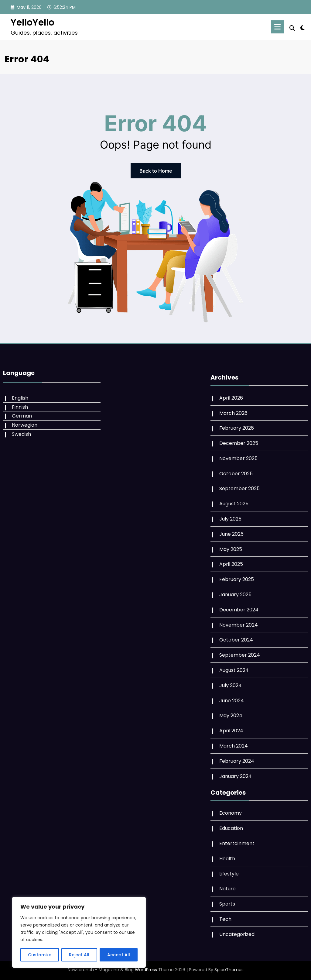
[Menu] (277, 27)
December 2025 (239, 443)
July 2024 (231, 685)
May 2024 (231, 715)
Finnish (20, 407)
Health (227, 859)
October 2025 (236, 474)
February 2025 (237, 579)
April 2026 (231, 398)
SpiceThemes (229, 970)
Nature (227, 889)
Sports (227, 904)
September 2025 (239, 488)
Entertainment (237, 843)
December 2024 (239, 610)
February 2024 (237, 761)
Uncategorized (237, 934)
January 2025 (235, 595)
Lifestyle (229, 874)
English (20, 398)
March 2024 (234, 746)
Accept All (119, 955)
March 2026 (233, 413)
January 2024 (236, 776)
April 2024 (231, 731)
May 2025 (231, 549)
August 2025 (234, 504)
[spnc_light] (302, 27)
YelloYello (32, 22)
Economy (231, 813)
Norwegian (25, 425)
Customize (40, 955)
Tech (225, 919)
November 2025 (238, 458)
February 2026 (237, 428)
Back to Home (156, 171)
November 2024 (239, 625)
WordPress (146, 970)
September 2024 (240, 655)
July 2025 (230, 519)
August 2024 (234, 670)
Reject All (79, 955)
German (22, 416)
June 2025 (231, 534)
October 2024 (236, 640)
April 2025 (231, 564)
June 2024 (232, 701)
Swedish (21, 434)
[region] (79, 932)
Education (231, 828)
